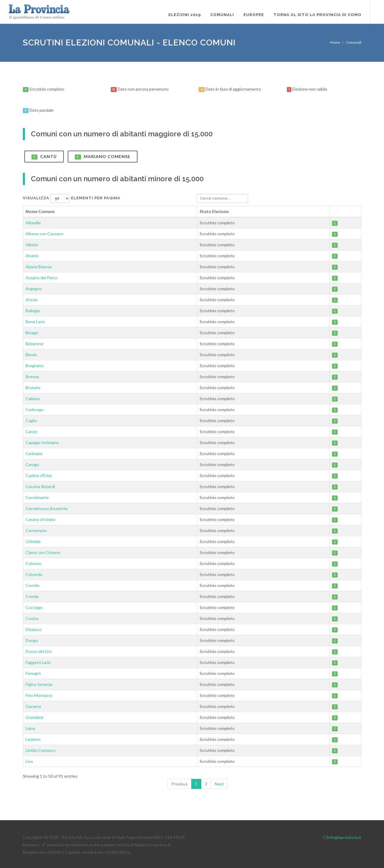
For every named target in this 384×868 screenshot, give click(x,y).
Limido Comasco (41, 750)
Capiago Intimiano (42, 442)
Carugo (32, 464)
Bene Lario (35, 322)
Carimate (34, 453)
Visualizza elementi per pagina (72, 198)
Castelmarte (37, 497)
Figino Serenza (39, 684)
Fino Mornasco (39, 695)
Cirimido (33, 541)
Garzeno (33, 706)
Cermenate (36, 530)
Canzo (31, 431)
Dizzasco (34, 629)
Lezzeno (33, 739)
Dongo (32, 640)
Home (335, 42)
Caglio (31, 420)
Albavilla (33, 223)
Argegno (34, 289)
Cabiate (33, 399)
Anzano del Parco (42, 278)
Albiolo (32, 245)
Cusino (32, 618)
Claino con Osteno (43, 552)
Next (219, 784)
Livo (29, 761)
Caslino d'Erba (39, 475)
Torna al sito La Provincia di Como (317, 15)
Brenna (32, 377)
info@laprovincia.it (344, 837)
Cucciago (34, 607)
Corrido (33, 585)
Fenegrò (33, 673)
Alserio (32, 256)
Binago (32, 333)
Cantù (44, 157)
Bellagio (33, 311)
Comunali (222, 15)
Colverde (34, 574)
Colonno (33, 563)
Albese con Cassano (44, 234)
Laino (30, 728)
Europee (254, 15)
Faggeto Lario (38, 662)
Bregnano (35, 366)
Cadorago (35, 409)
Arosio (32, 300)
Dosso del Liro (39, 651)
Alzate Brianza (39, 267)
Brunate (33, 388)
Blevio (31, 355)
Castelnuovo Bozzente (47, 508)
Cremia (32, 596)
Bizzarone (34, 344)
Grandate (34, 717)
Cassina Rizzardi (40, 486)
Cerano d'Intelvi (40, 519)
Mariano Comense (103, 157)
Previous (180, 784)
